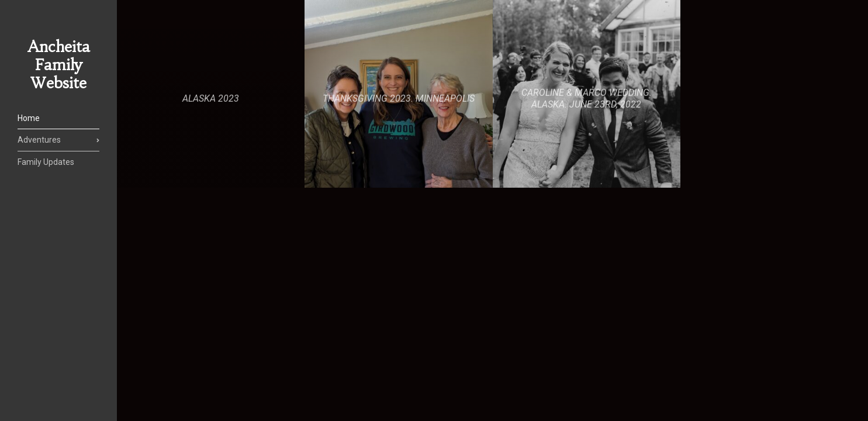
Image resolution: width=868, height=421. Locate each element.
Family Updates (46, 162)
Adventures (39, 140)
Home (29, 118)
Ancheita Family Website (59, 65)
